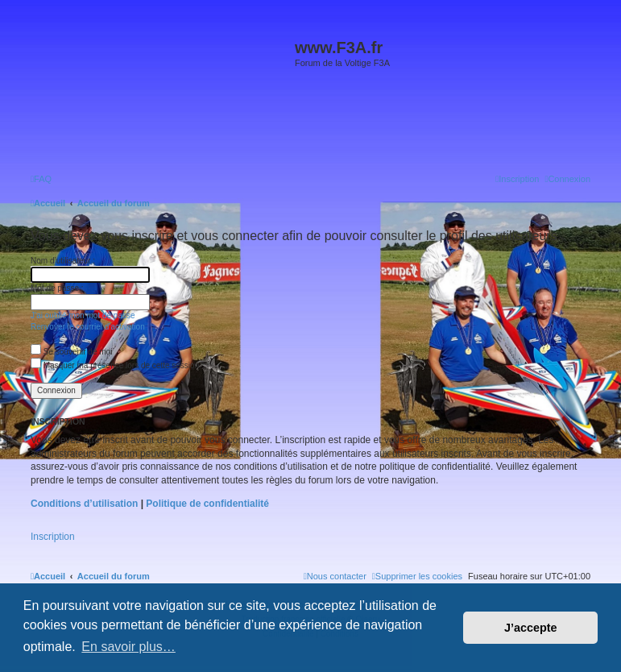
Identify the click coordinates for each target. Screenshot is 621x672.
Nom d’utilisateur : (63, 261)
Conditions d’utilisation (84, 504)
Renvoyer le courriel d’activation (88, 327)
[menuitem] (41, 179)
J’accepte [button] (531, 628)
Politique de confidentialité (207, 504)
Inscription (53, 537)
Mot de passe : (57, 288)
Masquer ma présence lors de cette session (115, 365)
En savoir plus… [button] (128, 647)
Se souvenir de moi (71, 352)
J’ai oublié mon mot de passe (83, 315)
